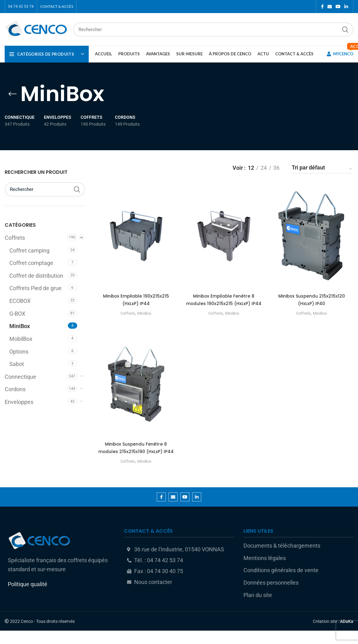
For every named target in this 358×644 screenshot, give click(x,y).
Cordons (15, 389)
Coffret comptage (31, 263)
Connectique (20, 377)
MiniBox (20, 326)
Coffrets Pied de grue (35, 288)
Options (19, 352)
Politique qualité (28, 597)
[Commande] (322, 169)
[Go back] (12, 94)
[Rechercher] (213, 30)
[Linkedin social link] (346, 7)
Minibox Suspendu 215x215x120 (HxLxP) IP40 (312, 300)
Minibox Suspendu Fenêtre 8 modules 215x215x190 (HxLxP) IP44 (135, 459)
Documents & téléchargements (282, 559)
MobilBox (21, 339)
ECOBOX (20, 301)
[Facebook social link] (322, 7)
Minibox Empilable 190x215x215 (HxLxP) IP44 (135, 300)
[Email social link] (330, 7)
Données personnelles (271, 596)
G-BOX (17, 314)
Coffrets (15, 238)
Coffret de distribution (36, 276)
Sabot (17, 364)
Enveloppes (19, 402)
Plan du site (258, 608)
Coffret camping (29, 251)
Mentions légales (265, 571)
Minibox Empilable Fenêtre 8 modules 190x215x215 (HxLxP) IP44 (224, 303)
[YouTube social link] (338, 7)
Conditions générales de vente (281, 584)
